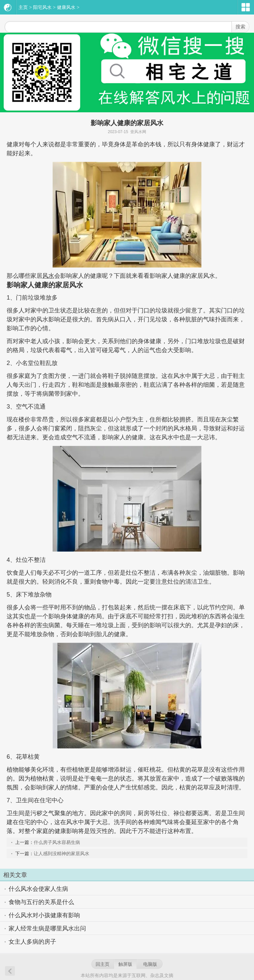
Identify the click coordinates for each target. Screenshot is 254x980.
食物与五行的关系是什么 (41, 902)
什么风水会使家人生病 (38, 889)
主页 (23, 7)
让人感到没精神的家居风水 (62, 853)
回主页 (103, 964)
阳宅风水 (42, 7)
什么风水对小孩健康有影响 (44, 915)
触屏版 (125, 964)
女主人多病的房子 (32, 942)
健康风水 (66, 7)
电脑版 (150, 964)
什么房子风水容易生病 (57, 842)
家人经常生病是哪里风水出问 (47, 928)
